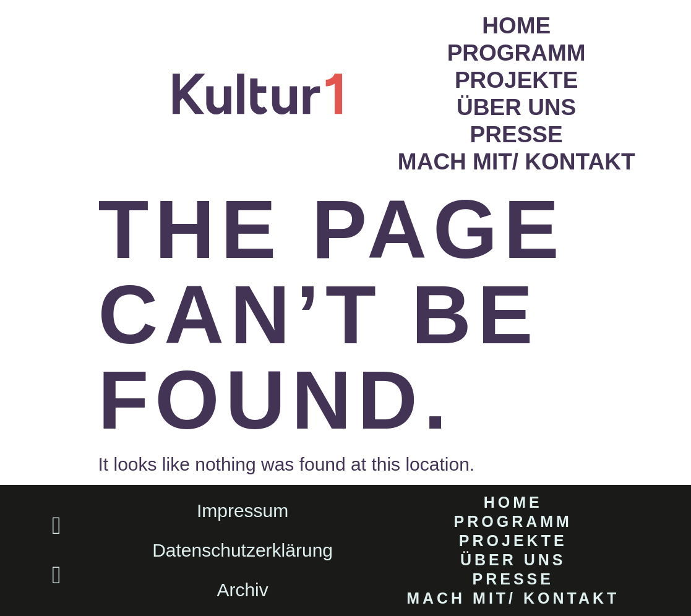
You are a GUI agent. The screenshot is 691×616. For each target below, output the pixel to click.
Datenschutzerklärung (242, 550)
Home (516, 26)
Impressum (242, 511)
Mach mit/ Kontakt (517, 162)
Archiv (242, 590)
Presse (517, 135)
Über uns (516, 107)
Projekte (516, 80)
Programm (517, 53)
